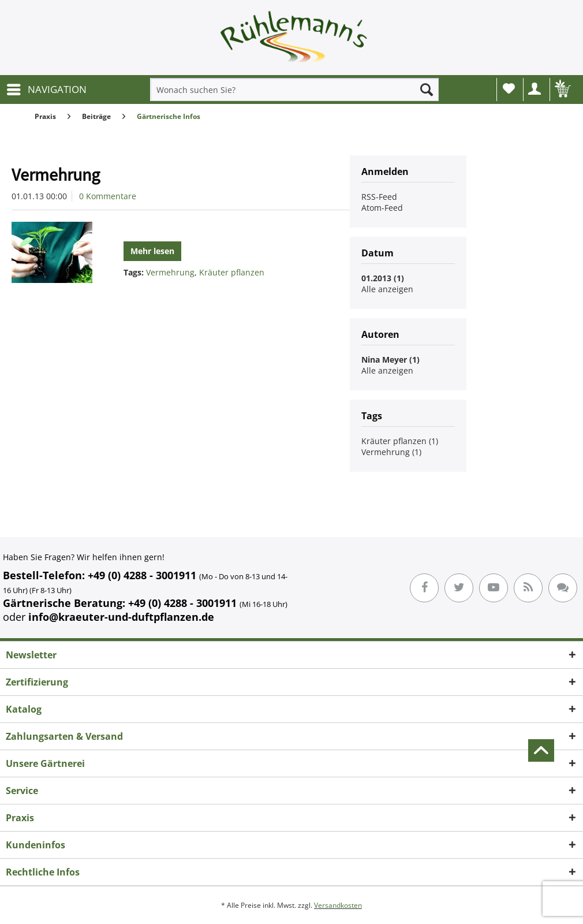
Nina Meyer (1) (390, 359)
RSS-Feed (379, 197)
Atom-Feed (382, 208)
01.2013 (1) (383, 278)
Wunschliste (509, 88)
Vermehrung (56, 174)
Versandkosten (338, 905)
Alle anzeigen (387, 289)
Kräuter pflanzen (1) (400, 441)
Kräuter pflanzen (232, 272)
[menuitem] (46, 90)
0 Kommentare (108, 196)
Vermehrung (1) (391, 452)
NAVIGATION (47, 88)
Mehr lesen (152, 251)
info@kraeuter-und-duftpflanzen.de (121, 617)
